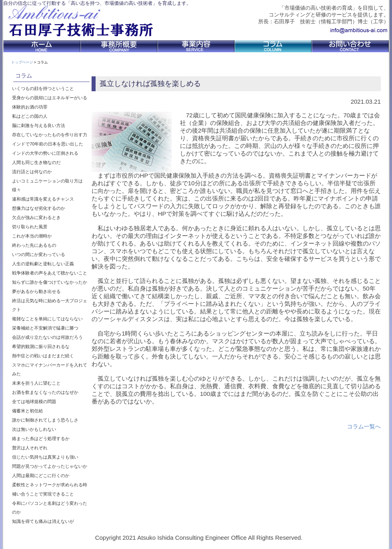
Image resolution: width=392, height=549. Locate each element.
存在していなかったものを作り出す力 (50, 135)
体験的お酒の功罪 (30, 107)
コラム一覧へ (364, 427)
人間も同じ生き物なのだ (36, 162)
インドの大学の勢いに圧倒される (45, 153)
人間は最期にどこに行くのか (41, 475)
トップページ (22, 62)
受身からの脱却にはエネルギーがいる (50, 98)
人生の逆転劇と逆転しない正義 (43, 264)
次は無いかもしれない (34, 429)
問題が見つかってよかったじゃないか (50, 466)
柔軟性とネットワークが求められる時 (50, 485)
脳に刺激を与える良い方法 (39, 125)
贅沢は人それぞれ (30, 448)
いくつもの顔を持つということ (43, 88)
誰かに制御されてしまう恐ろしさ (45, 420)
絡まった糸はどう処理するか (41, 438)
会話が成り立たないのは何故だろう (47, 337)
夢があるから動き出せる (36, 291)
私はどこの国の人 (30, 116)
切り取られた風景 (30, 227)
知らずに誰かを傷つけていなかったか (50, 282)
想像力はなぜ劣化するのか (39, 208)
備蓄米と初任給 (28, 411)
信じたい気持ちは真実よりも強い (45, 457)
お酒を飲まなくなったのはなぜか (45, 392)
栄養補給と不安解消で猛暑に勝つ (45, 328)
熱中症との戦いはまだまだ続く (43, 356)
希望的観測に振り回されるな (41, 346)
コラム (24, 76)
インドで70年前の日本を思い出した (48, 144)
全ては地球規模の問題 (34, 402)
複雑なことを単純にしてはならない (47, 319)
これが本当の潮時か (32, 236)
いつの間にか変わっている (39, 254)
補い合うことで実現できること (43, 494)
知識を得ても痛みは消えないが (43, 521)
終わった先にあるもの (34, 245)
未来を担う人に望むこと (36, 383)
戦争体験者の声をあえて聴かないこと (50, 273)
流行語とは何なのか (32, 172)
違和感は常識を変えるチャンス (43, 199)
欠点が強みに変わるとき (36, 217)
